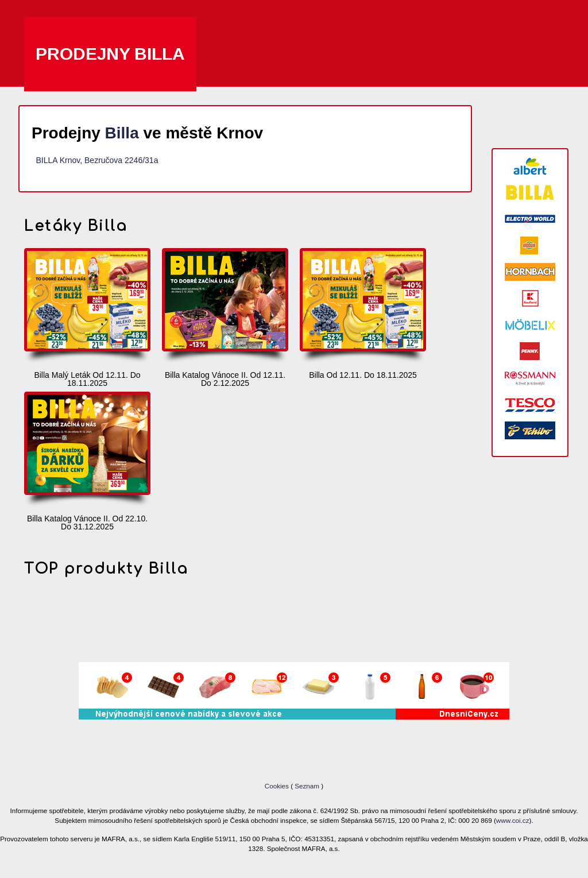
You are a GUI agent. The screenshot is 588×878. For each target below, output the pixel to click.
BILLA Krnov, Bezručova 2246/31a (97, 160)
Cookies (278, 786)
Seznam (307, 786)
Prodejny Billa (110, 54)
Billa (122, 133)
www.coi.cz (513, 820)
